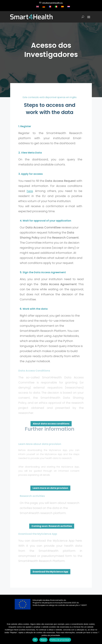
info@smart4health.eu (52, 3)
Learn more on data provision (50, 488)
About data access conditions (51, 424)
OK (35, 640)
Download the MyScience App (50, 572)
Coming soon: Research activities (52, 526)
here (30, 191)
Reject (43, 640)
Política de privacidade (60, 640)
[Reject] (98, 632)
